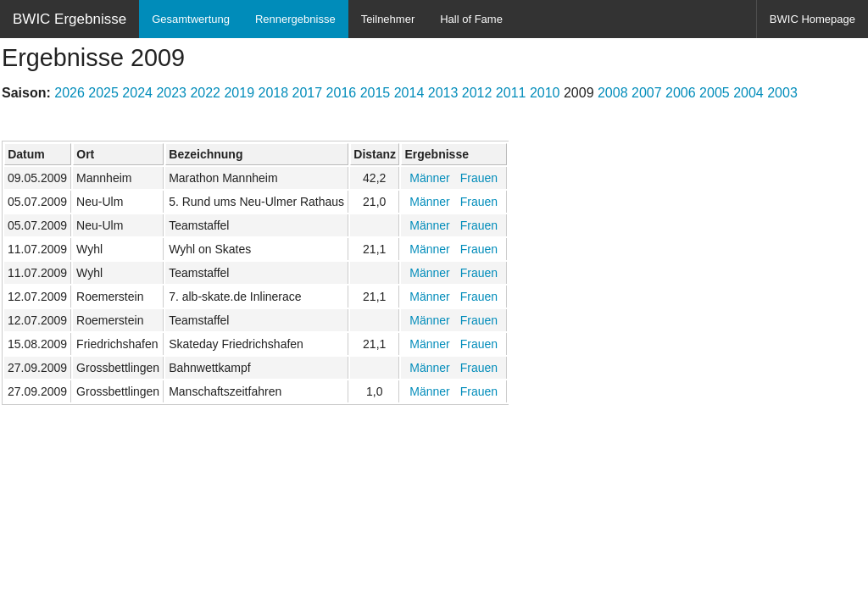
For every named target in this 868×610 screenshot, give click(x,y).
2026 (70, 93)
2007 (647, 93)
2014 (409, 93)
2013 (443, 93)
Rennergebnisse (295, 19)
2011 (511, 93)
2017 (308, 93)
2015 (376, 93)
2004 (748, 93)
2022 (205, 93)
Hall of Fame (471, 19)
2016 (342, 93)
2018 (274, 93)
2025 (103, 93)
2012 (477, 93)
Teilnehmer (388, 19)
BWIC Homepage (812, 19)
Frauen (479, 178)
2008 (613, 93)
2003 (782, 93)
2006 (681, 93)
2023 (171, 93)
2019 (239, 93)
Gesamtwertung (191, 19)
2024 (137, 93)
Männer (429, 178)
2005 (715, 93)
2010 (545, 93)
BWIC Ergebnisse (70, 19)
